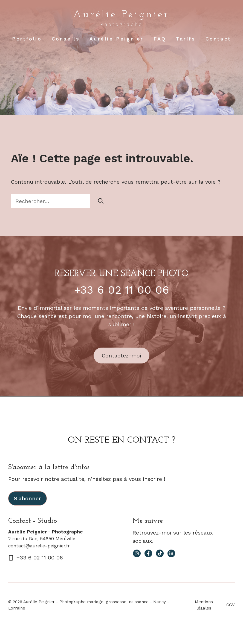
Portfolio (27, 39)
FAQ (160, 39)
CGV (231, 605)
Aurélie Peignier (121, 15)
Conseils (66, 39)
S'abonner (28, 498)
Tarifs (186, 39)
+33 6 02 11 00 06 (122, 290)
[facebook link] (148, 553)
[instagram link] (137, 553)
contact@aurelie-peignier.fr (39, 546)
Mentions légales (204, 605)
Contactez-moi (121, 356)
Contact (218, 39)
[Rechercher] (101, 201)
